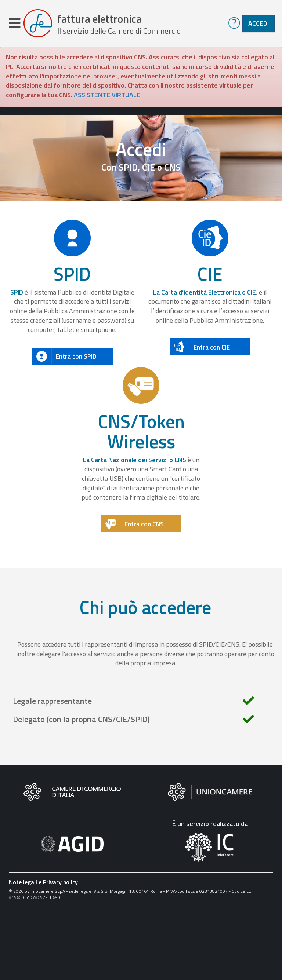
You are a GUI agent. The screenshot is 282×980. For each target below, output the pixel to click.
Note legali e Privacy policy (43, 882)
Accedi (258, 23)
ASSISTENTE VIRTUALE (107, 95)
